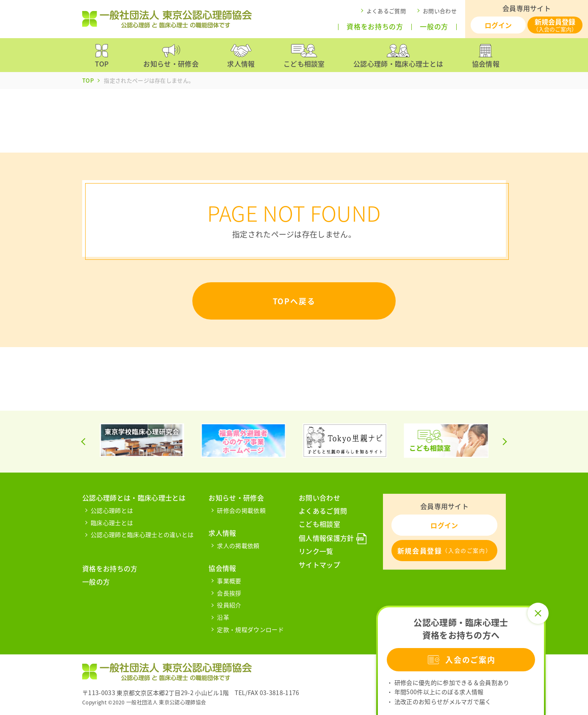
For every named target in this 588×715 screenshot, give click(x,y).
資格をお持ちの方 (375, 26)
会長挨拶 (229, 593)
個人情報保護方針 (326, 538)
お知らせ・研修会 (236, 498)
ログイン (498, 25)
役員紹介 (229, 605)
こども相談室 (319, 524)
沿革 (223, 617)
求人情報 (222, 533)
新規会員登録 (555, 25)
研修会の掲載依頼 (241, 510)
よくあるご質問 (386, 11)
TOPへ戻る (294, 301)
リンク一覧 (316, 551)
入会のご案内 (461, 660)
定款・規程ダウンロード (250, 629)
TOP (88, 80)
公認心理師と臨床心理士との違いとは (142, 534)
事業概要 (229, 581)
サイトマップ (319, 565)
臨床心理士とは (112, 523)
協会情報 (222, 568)
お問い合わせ (440, 11)
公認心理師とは (112, 510)
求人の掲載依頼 (238, 545)
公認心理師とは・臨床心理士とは (134, 498)
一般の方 (434, 26)
